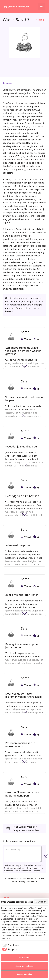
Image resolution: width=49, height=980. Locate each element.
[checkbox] (10, 945)
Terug (41, 20)
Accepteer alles (24, 974)
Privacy (22, 881)
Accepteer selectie (24, 966)
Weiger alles (24, 958)
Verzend (46, 856)
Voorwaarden (32, 881)
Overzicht (41, 902)
